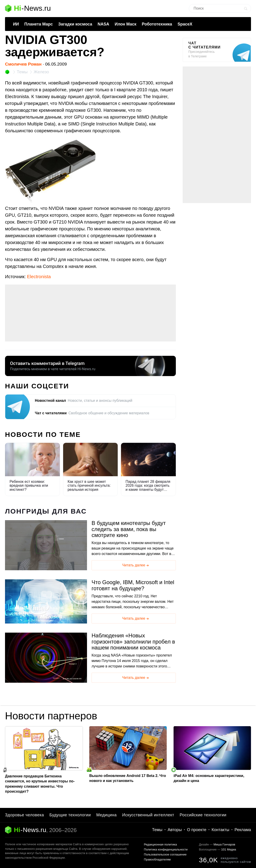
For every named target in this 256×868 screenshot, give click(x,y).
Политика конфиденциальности (166, 849)
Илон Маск (125, 24)
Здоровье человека (24, 815)
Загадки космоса (75, 24)
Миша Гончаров (224, 844)
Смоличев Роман (23, 64)
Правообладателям (157, 859)
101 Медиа (229, 849)
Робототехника (157, 24)
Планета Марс (39, 24)
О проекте (197, 830)
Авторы (175, 830)
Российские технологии (203, 815)
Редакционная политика (160, 844)
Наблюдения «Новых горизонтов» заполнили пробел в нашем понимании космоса (133, 642)
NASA (104, 24)
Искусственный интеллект (148, 815)
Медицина (107, 815)
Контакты (220, 830)
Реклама (243, 830)
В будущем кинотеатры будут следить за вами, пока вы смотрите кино (129, 529)
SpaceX (185, 24)
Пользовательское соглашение (165, 854)
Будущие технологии (70, 815)
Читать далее (136, 565)
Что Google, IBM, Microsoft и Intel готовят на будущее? (133, 585)
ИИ (16, 24)
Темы (157, 830)
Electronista (39, 277)
